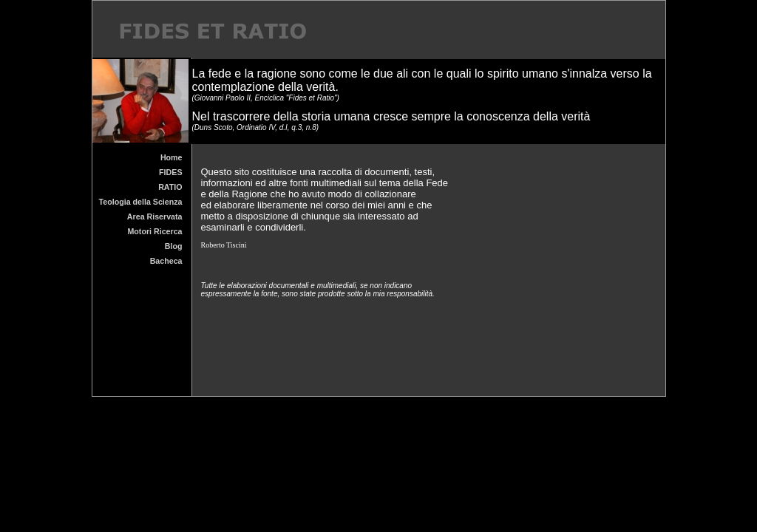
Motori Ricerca (155, 231)
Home (172, 157)
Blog (174, 246)
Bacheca (166, 261)
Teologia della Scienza (141, 202)
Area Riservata (155, 216)
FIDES (170, 172)
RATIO (170, 187)
